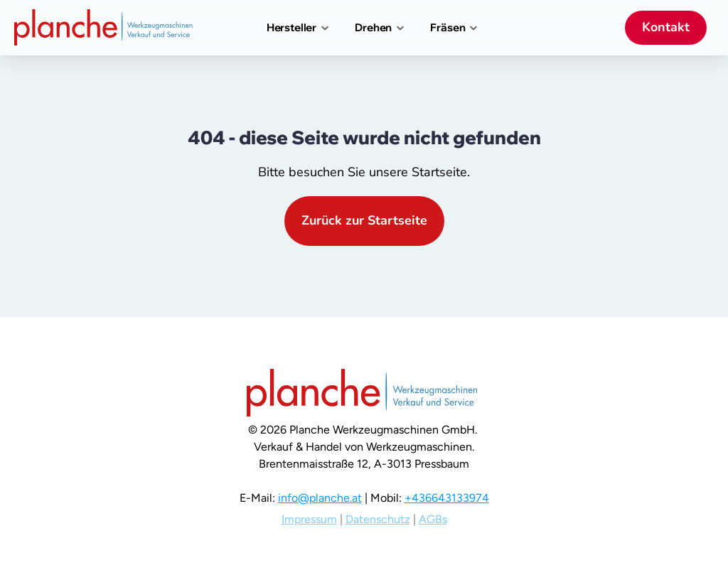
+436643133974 (447, 498)
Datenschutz (378, 519)
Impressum (309, 519)
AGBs (433, 519)
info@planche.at (320, 498)
